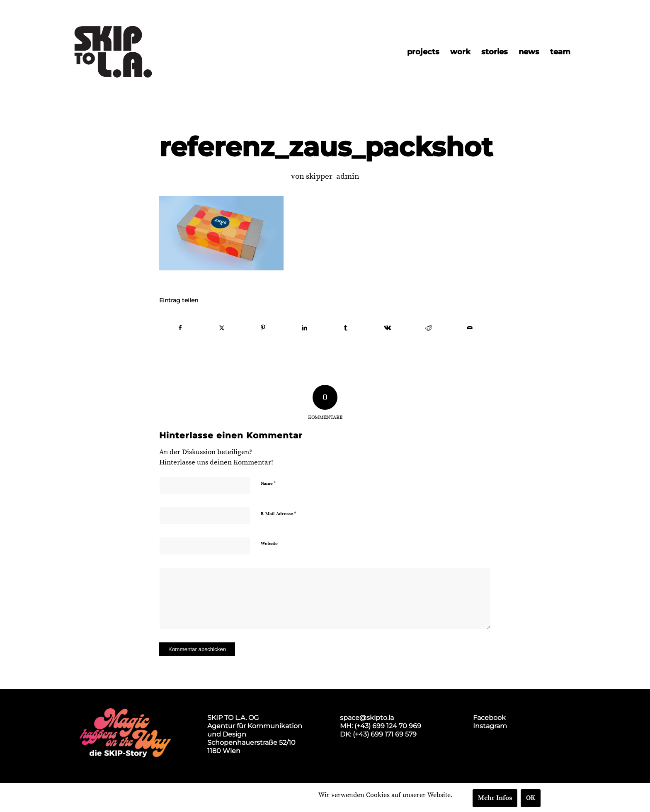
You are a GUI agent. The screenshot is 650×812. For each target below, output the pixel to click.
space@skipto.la (367, 718)
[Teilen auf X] (222, 328)
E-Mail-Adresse (279, 513)
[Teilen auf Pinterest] (263, 328)
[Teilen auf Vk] (387, 328)
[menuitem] (423, 52)
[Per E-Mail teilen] (470, 328)
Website (269, 544)
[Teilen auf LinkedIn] (304, 328)
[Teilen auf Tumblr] (346, 328)
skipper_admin (333, 176)
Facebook (489, 718)
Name (268, 483)
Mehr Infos (495, 798)
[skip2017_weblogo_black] (113, 52)
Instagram (490, 726)
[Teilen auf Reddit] (429, 328)
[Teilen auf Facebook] (180, 328)
